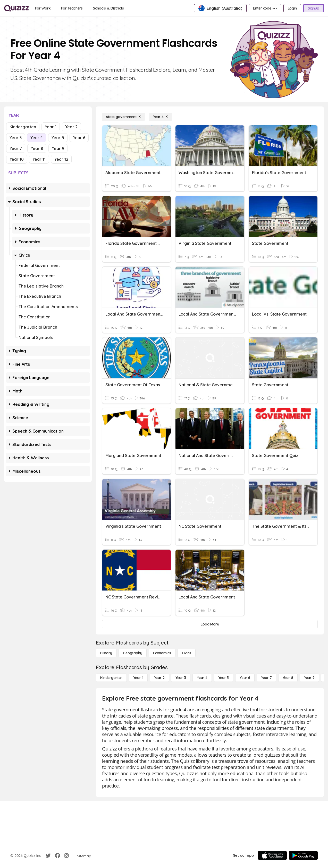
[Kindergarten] (111, 678)
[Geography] (133, 653)
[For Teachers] (72, 8)
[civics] (187, 653)
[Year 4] (160, 117)
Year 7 (16, 148)
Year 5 (58, 138)
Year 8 (37, 148)
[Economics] (162, 653)
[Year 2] (159, 678)
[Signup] (314, 8)
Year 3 (16, 138)
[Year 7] (266, 678)
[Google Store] (303, 855)
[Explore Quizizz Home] (16, 8)
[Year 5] (224, 678)
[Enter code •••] (265, 8)
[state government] (123, 117)
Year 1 (51, 127)
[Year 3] (181, 678)
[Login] (292, 8)
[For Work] (43, 8)
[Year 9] (309, 678)
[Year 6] (245, 678)
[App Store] (272, 855)
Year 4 (37, 138)
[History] (106, 653)
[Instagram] (66, 856)
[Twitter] (48, 856)
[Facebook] (57, 856)
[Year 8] (288, 678)
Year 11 (39, 159)
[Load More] (210, 624)
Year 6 (79, 138)
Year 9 (58, 148)
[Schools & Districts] (108, 8)
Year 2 (71, 127)
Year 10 (17, 159)
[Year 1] (138, 678)
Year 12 (61, 159)
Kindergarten (23, 127)
